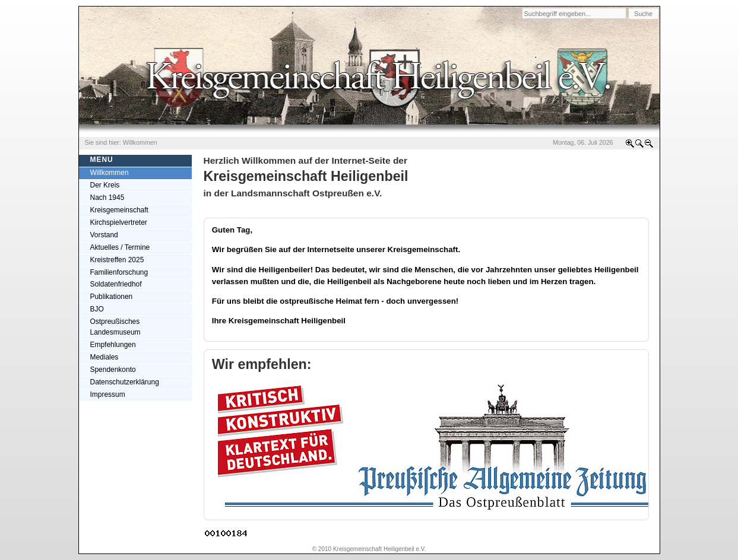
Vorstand (104, 235)
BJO (97, 309)
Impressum (108, 394)
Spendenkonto (113, 370)
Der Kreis (105, 185)
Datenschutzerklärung (125, 382)
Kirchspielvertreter (119, 222)
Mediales (104, 357)
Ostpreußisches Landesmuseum (115, 327)
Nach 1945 (107, 198)
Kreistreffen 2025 (117, 260)
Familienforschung (119, 272)
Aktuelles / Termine (120, 247)
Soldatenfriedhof (116, 284)
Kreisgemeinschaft (119, 210)
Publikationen (112, 297)
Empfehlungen (113, 345)
